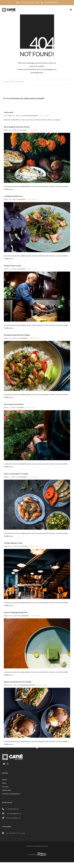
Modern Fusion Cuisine (12, 266)
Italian (23, 130)
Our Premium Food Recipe (14, 404)
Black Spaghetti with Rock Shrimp (17, 127)
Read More (45, 116)
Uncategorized (30, 116)
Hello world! (9, 112)
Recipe (22, 199)
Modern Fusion (28, 685)
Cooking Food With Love (13, 196)
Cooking (24, 338)
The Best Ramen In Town (13, 543)
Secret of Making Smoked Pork (16, 612)
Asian (21, 408)
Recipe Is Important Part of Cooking (17, 682)
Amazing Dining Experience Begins (17, 335)
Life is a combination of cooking (16, 474)
